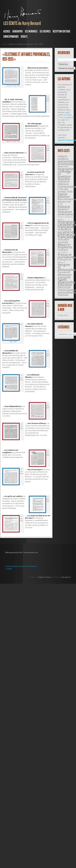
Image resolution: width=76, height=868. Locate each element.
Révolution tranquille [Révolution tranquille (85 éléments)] (65, 276)
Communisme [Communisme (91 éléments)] (67, 187)
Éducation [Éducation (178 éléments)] (65, 285)
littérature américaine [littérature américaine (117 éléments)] (65, 213)
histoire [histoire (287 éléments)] (64, 207)
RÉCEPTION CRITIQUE (62, 31)
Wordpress (66, 577)
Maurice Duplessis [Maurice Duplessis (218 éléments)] (65, 246)
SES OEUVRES (45, 31)
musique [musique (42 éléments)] (63, 250)
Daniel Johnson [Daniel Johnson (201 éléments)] (64, 195)
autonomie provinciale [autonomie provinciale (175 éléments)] (66, 163)
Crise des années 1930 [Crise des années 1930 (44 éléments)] (65, 190)
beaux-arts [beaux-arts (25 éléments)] (63, 166)
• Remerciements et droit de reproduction (21, 566)
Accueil (7, 31)
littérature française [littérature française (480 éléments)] (67, 236)
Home (5, 44)
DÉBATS (24, 37)
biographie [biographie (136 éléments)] (65, 169)
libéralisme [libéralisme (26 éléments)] (63, 209)
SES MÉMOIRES (31, 31)
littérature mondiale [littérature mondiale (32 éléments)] (63, 241)
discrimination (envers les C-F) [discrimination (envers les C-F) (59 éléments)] (67, 202)
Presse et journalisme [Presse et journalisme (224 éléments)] (67, 256)
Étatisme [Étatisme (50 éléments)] (63, 295)
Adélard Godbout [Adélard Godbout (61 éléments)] (63, 158)
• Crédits (9, 569)
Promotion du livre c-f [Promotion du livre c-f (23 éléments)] (64, 261)
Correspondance (11, 37)
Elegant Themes (45, 577)
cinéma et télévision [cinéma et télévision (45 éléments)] (63, 183)
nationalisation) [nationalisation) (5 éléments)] (63, 252)
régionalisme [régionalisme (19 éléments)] (64, 272)
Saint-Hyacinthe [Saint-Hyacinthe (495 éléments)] (66, 281)
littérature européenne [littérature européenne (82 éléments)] (65, 231)
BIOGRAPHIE (18, 31)
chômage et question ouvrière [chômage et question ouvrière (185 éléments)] (64, 175)
